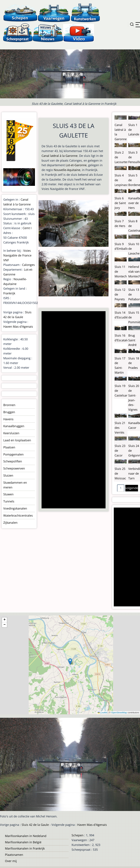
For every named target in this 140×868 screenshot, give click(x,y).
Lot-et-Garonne (76, 165)
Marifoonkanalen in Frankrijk (25, 848)
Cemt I (27, 228)
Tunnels (9, 501)
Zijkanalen (10, 523)
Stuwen (8, 494)
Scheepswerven (14, 468)
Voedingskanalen (15, 508)
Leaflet (102, 713)
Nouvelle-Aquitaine (67, 170)
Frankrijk (9, 293)
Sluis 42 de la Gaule (35, 825)
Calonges (28, 265)
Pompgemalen (13, 454)
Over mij (11, 861)
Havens (8, 419)
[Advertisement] (71, 410)
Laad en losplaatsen (17, 440)
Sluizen (8, 475)
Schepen (78, 835)
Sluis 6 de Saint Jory (120, 203)
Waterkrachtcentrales (18, 515)
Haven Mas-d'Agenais (18, 327)
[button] (70, 662)
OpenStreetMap (119, 713)
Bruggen (9, 412)
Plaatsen (9, 447)
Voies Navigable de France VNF (17, 255)
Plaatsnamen (14, 855)
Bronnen (9, 405)
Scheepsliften (13, 461)
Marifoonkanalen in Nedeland (26, 836)
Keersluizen (11, 433)
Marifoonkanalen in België (23, 842)
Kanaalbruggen (14, 426)
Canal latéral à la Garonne (60, 156)
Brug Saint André (132, 340)
